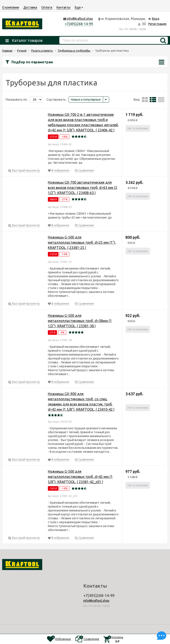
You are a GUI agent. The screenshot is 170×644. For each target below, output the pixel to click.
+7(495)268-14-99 (79, 24)
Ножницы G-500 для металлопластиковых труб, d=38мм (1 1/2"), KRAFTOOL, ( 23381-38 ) (80, 321)
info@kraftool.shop (80, 19)
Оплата (47, 7)
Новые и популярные (86, 100)
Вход (156, 19)
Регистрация (157, 24)
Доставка (30, 7)
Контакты (63, 7)
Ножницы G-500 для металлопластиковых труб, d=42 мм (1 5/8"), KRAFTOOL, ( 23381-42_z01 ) (80, 477)
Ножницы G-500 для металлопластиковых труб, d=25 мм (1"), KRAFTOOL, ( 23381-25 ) (82, 242)
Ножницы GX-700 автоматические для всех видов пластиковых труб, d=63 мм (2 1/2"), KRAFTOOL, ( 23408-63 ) (83, 188)
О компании (11, 7)
